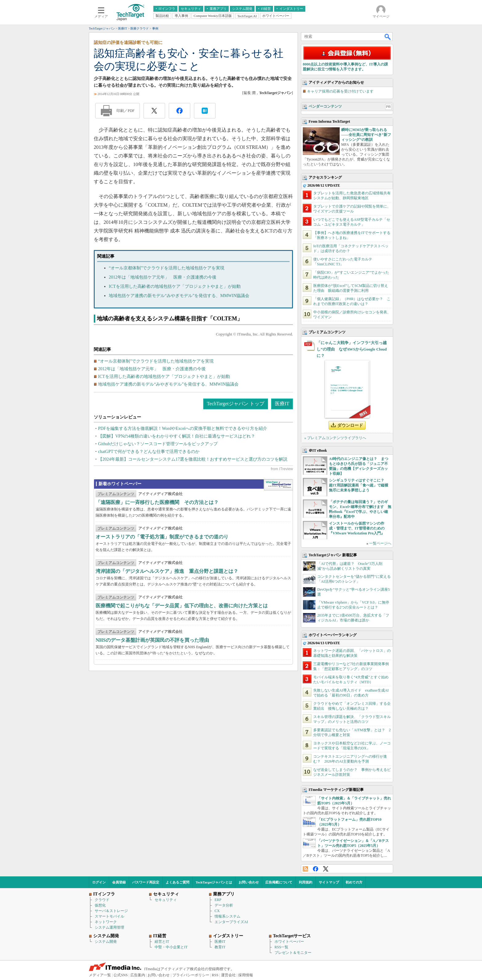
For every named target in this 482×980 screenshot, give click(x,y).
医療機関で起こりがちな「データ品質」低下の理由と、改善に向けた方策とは (182, 606)
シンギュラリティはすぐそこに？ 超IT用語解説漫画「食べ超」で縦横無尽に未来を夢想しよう (359, 485)
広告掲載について (279, 882)
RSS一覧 (281, 947)
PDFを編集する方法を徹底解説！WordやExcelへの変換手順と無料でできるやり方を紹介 (183, 429)
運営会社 (228, 975)
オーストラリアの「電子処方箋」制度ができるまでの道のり (162, 537)
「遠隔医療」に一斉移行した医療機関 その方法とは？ (157, 502)
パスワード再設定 (146, 882)
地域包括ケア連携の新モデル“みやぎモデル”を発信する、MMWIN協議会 (179, 296)
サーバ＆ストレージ (111, 911)
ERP (218, 900)
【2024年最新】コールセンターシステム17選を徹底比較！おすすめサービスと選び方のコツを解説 (193, 459)
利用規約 (306, 882)
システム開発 (106, 942)
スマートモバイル (109, 916)
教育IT (220, 947)
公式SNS (120, 975)
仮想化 (100, 905)
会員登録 (119, 882)
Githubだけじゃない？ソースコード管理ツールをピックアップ (158, 444)
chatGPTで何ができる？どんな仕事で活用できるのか (149, 452)
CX (217, 911)
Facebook (316, 869)
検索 (388, 37)
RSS (305, 869)
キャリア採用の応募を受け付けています (340, 91)
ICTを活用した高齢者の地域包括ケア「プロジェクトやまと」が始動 (175, 286)
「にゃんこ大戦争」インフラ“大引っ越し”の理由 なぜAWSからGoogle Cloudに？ (352, 349)
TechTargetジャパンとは (214, 882)
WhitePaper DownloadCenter (278, 485)
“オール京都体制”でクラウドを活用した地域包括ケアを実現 (167, 268)
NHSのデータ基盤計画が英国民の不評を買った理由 (152, 640)
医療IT (282, 404)
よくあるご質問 (178, 882)
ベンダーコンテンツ (325, 106)
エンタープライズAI (231, 922)
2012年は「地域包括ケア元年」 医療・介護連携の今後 (163, 277)
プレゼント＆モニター (293, 953)
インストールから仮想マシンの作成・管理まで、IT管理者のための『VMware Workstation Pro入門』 (357, 528)
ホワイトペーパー (289, 942)
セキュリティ (166, 900)
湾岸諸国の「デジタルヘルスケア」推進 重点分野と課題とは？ (167, 571)
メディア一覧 (100, 975)
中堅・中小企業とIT (171, 947)
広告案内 (138, 975)
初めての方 (354, 882)
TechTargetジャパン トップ (236, 404)
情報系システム (227, 916)
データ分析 (224, 905)
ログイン (99, 882)
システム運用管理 (109, 927)
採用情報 (246, 975)
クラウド (102, 900)
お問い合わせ (249, 882)
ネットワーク (106, 922)
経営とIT (162, 942)
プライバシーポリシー (191, 975)
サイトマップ (329, 882)
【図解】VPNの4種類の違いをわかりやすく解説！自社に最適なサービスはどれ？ (177, 436)
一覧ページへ (380, 543)
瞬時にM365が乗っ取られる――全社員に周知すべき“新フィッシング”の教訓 (366, 135)
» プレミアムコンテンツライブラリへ (335, 438)
